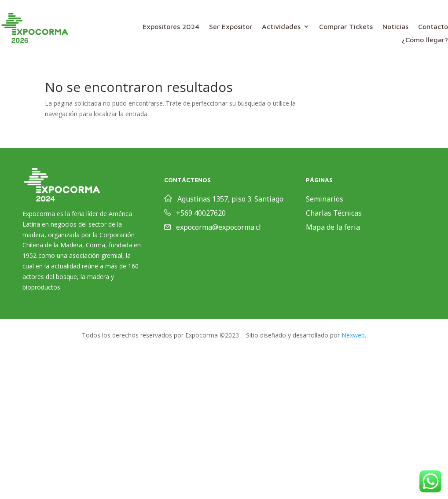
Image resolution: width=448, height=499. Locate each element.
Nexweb (353, 335)
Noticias (395, 27)
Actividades (281, 27)
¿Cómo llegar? (425, 40)
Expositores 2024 (171, 27)
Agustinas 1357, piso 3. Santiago (230, 199)
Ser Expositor (231, 27)
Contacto (433, 27)
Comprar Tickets (346, 27)
